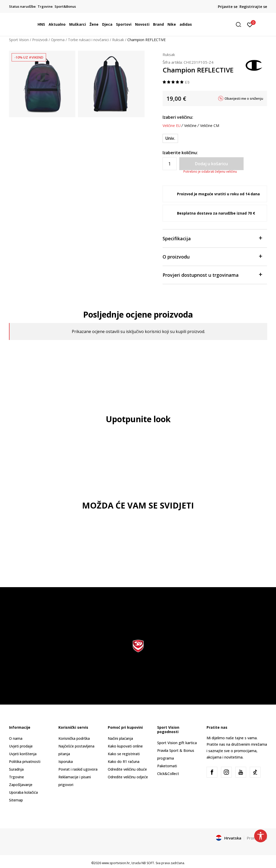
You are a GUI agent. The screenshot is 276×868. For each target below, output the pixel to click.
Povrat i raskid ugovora (78, 769)
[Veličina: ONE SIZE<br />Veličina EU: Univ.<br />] (170, 138)
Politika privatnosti (25, 761)
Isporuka (66, 761)
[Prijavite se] (250, 24)
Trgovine (16, 777)
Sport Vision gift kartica (177, 743)
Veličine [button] (190, 126)
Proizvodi (40, 40)
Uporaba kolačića (23, 792)
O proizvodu (212, 256)
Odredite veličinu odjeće (128, 777)
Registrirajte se (253, 7)
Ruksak (118, 40)
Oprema (58, 40)
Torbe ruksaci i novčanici (88, 40)
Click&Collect (168, 774)
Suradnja (16, 769)
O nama (16, 738)
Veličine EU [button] (172, 126)
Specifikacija (212, 238)
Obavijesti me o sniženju (244, 98)
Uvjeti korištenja (23, 754)
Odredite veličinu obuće (127, 769)
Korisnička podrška (74, 738)
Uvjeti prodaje (21, 746)
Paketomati (167, 766)
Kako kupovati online (125, 746)
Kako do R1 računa (124, 761)
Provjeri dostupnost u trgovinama (212, 275)
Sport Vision (19, 40)
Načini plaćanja (120, 738)
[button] (240, 25)
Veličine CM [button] (210, 126)
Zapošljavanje (21, 785)
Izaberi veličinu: (178, 117)
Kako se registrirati (124, 754)
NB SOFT (148, 863)
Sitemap (16, 800)
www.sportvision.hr (116, 863)
